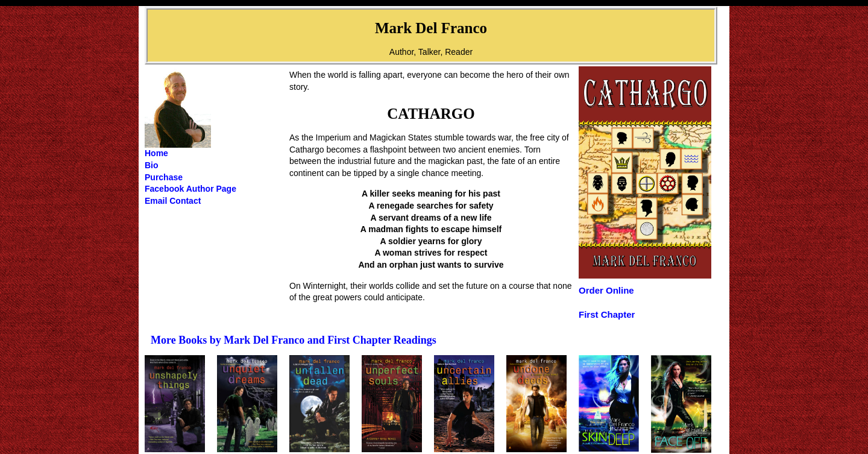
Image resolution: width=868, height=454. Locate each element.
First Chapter (607, 314)
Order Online (606, 290)
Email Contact (173, 201)
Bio (152, 165)
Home (156, 153)
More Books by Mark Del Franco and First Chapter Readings (294, 340)
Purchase (164, 177)
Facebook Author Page (190, 189)
